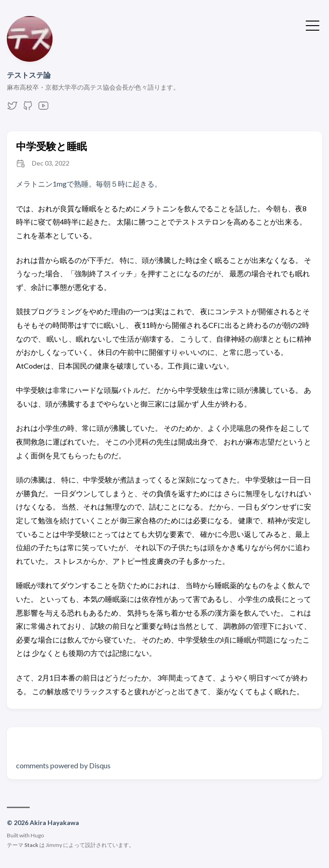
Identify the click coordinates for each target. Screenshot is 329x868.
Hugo (37, 835)
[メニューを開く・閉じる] (313, 25)
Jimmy (54, 845)
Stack (31, 845)
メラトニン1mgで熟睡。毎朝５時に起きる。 (89, 184)
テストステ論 (29, 75)
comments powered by (63, 765)
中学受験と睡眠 (51, 146)
